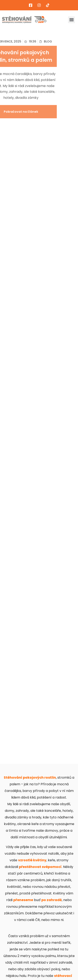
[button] (71, 20)
